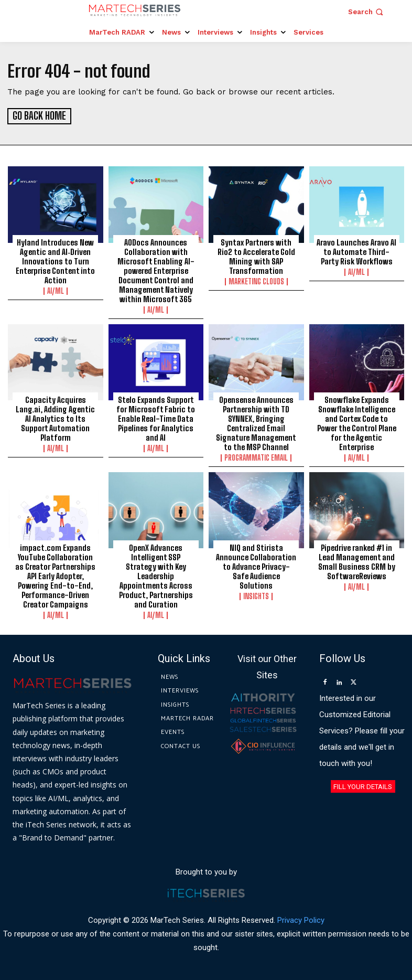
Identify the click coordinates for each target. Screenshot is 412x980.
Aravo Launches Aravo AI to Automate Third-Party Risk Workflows (356, 250)
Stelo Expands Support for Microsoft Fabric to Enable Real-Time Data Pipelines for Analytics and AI (156, 417)
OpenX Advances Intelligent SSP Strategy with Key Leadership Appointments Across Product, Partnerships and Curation (156, 575)
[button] (367, 12)
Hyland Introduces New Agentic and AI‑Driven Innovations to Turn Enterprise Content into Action (55, 260)
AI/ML (56, 290)
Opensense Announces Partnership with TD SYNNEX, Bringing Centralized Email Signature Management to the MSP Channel (256, 422)
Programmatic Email (256, 456)
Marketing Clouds (256, 280)
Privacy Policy (301, 919)
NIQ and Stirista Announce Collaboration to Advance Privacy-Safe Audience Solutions (256, 566)
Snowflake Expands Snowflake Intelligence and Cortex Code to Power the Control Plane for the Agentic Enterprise (357, 422)
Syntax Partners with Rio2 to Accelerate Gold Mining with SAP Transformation (256, 255)
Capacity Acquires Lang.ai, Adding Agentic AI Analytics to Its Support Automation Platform (55, 417)
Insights (256, 595)
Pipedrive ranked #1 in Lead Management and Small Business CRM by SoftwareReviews (357, 561)
